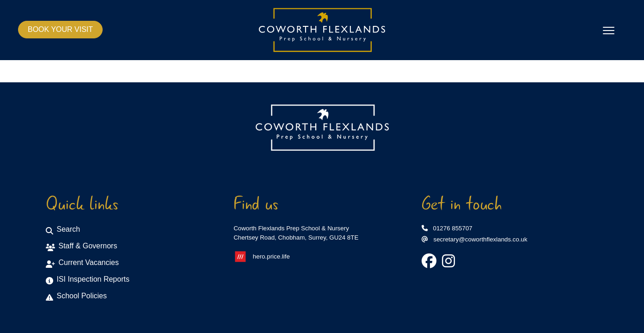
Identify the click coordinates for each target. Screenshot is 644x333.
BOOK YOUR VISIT (60, 29)
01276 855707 (447, 228)
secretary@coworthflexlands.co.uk (475, 239)
